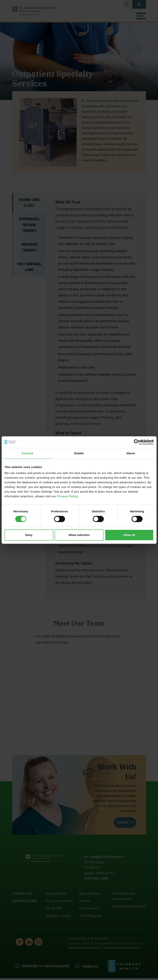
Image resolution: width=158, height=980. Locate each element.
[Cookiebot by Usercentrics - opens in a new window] (137, 442)
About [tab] (131, 453)
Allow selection (79, 535)
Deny (29, 535)
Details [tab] (79, 453)
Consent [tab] (27, 453)
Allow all (129, 535)
